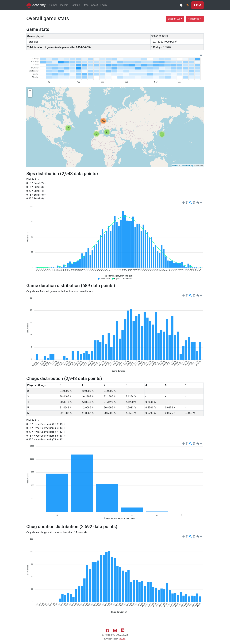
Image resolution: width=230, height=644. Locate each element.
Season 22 (174, 19)
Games (53, 5)
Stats (86, 5)
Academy (36, 5)
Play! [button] (197, 5)
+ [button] (30, 91)
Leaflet (175, 166)
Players (64, 5)
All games (194, 19)
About (94, 5)
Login (104, 5)
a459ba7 (123, 639)
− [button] (30, 95)
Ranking (75, 5)
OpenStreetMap (187, 166)
